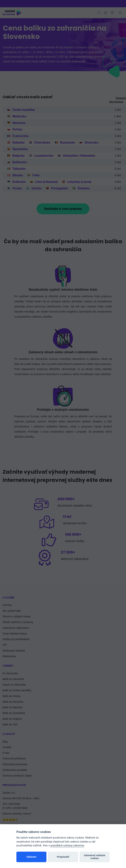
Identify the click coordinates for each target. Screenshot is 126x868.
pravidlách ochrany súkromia (67, 846)
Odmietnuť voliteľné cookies (94, 857)
